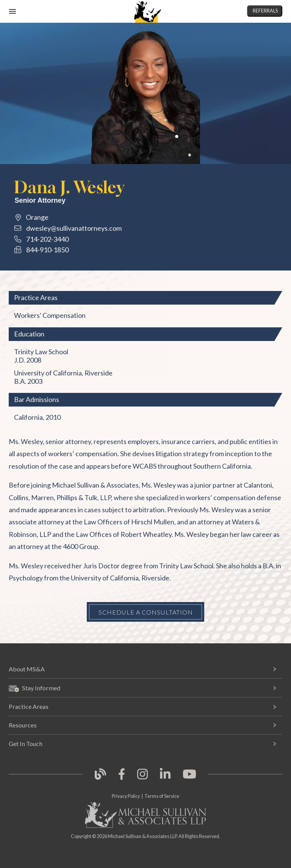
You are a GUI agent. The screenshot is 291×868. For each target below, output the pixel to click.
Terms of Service (162, 796)
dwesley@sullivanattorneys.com (74, 228)
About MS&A (27, 669)
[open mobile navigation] (13, 11)
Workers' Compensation (50, 315)
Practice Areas (29, 706)
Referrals (265, 11)
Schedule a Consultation (146, 612)
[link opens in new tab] (100, 778)
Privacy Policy (126, 796)
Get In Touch (26, 744)
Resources (23, 725)
